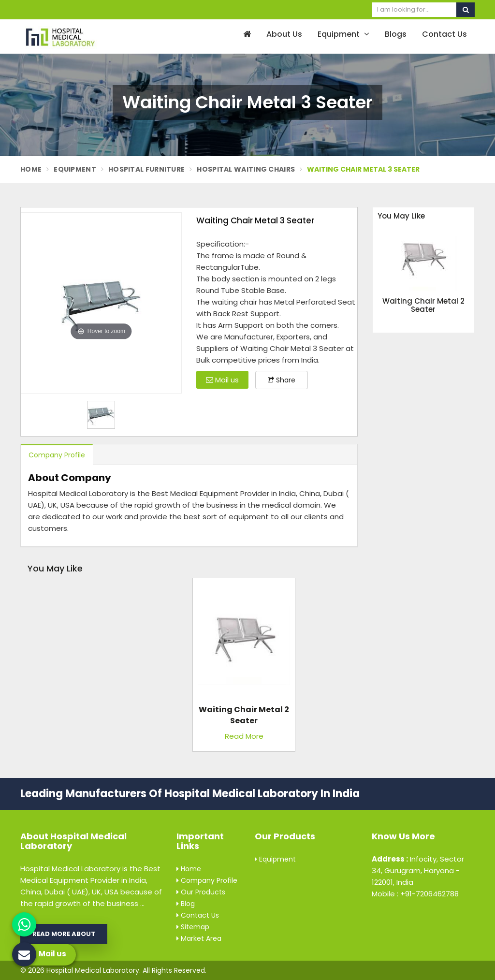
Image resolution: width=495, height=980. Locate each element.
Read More (244, 736)
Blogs (396, 34)
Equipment (343, 34)
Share (282, 380)
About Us (284, 34)
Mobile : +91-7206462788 (415, 894)
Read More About (64, 934)
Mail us (222, 380)
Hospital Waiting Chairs (246, 169)
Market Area (199, 938)
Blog (186, 904)
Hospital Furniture (146, 169)
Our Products (201, 892)
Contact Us (444, 34)
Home (31, 169)
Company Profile (57, 455)
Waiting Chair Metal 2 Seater (423, 305)
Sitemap (193, 927)
